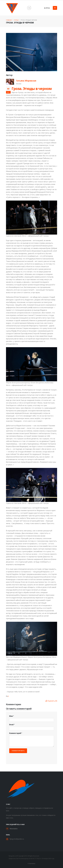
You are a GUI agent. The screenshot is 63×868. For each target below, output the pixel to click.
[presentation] (24, 757)
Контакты (32, 863)
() (51, 701)
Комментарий (15, 733)
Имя (11, 716)
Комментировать (18, 751)
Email (11, 725)
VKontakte (14, 829)
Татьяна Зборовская (26, 81)
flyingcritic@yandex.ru (17, 839)
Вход (47, 8)
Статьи (16, 20)
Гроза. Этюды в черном (32, 89)
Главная (9, 20)
